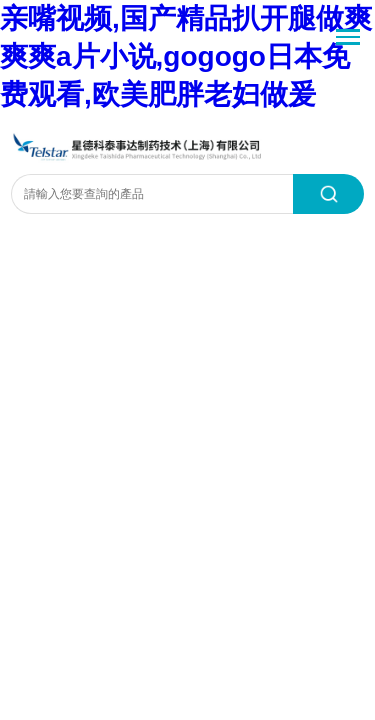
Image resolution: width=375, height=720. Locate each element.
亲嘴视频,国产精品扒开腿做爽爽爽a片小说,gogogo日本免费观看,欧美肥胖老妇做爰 (186, 56)
